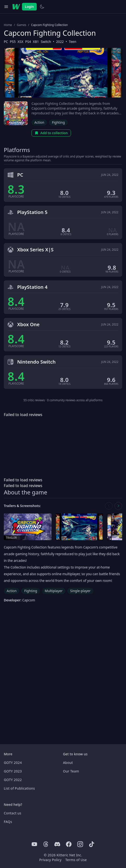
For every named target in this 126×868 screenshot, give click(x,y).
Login (29, 7)
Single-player (80, 591)
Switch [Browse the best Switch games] (46, 42)
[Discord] (57, 844)
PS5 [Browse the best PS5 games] (13, 42)
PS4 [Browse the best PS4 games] (28, 42)
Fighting (58, 122)
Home (8, 25)
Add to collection (51, 133)
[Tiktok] (92, 844)
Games (22, 25)
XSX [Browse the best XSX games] (21, 42)
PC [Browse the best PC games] (6, 42)
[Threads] (46, 844)
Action (39, 122)
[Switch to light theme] (42, 7)
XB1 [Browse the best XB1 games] (36, 42)
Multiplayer (54, 591)
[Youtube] (34, 844)
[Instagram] (80, 844)
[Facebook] (69, 844)
